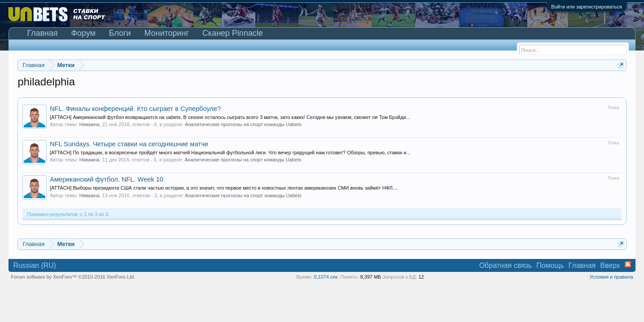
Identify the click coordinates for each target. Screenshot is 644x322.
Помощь (550, 265)
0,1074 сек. (326, 277)
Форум (83, 33)
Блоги (120, 33)
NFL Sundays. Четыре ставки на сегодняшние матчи (129, 144)
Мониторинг (167, 33)
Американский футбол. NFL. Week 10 (106, 179)
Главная (42, 33)
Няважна (89, 124)
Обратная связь (505, 265)
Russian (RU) (34, 265)
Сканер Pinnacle (232, 33)
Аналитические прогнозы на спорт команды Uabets (243, 124)
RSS (628, 264)
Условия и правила (611, 277)
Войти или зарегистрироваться (587, 7)
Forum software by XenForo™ (73, 277)
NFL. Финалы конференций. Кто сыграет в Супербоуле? (135, 109)
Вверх (610, 265)
